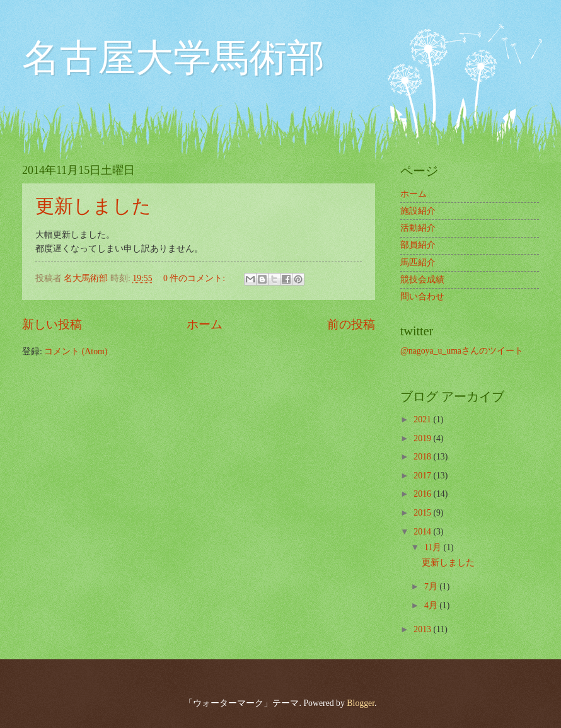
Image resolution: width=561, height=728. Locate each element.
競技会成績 (422, 280)
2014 (423, 532)
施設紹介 (418, 211)
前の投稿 (351, 324)
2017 (423, 476)
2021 (423, 419)
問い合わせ (422, 297)
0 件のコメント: (195, 278)
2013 (423, 629)
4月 (432, 605)
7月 (432, 586)
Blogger (361, 703)
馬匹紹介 (418, 263)
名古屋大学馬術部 (173, 58)
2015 (423, 513)
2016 (423, 494)
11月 (434, 547)
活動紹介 (418, 228)
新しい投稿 (52, 324)
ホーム (205, 324)
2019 (423, 438)
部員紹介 (418, 245)
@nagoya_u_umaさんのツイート (462, 351)
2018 (423, 457)
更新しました (93, 206)
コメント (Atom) (76, 351)
